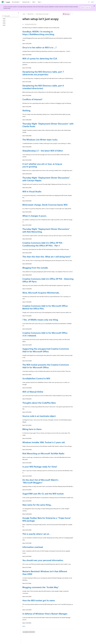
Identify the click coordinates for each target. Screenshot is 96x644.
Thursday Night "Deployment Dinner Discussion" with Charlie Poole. (48, 125)
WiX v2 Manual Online (33, 392)
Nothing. (27, 110)
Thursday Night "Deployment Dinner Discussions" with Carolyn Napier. (46, 179)
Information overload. (33, 547)
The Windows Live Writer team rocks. (40, 140)
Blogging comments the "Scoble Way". (41, 587)
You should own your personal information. (43, 560)
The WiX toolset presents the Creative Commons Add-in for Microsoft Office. (46, 366)
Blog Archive (31, 14)
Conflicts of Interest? (32, 99)
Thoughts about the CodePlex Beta (39, 403)
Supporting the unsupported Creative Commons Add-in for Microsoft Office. (46, 350)
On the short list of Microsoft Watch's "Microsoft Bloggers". (40, 481)
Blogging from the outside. (35, 268)
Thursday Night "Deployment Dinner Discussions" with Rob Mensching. (46, 230)
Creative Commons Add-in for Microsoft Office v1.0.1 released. (45, 334)
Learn (24, 14)
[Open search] (89, 2)
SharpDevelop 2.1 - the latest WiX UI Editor (43, 151)
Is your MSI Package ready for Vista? (40, 467)
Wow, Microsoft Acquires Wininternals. (41, 293)
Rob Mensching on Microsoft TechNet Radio (43, 453)
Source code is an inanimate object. (39, 416)
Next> (24, 626)
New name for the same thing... (37, 505)
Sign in (93, 2)
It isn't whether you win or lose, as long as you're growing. (42, 165)
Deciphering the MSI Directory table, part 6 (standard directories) (43, 87)
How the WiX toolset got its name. (39, 600)
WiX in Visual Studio (32, 191)
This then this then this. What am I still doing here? (46, 257)
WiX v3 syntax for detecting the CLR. (40, 58)
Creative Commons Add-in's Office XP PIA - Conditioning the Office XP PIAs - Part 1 (43, 244)
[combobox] (10, 16)
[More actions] (72, 14)
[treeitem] (11, 19)
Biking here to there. (32, 429)
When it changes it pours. (35, 216)
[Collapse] (18, 13)
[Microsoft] (3, 2)
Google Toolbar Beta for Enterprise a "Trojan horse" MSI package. (47, 519)
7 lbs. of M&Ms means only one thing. (40, 320)
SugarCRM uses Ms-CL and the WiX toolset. (43, 494)
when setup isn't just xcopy (42, 14)
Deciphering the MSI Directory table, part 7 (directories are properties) (43, 73)
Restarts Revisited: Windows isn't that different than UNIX (45, 573)
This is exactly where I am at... (36, 534)
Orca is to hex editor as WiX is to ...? (39, 47)
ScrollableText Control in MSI (36, 378)
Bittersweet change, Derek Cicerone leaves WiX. (45, 205)
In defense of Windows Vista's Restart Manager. (45, 614)
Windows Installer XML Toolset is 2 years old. (44, 442)
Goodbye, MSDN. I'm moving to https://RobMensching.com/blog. (39, 33)
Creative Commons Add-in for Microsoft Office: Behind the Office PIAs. (45, 307)
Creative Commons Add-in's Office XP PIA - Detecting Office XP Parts (48, 280)
